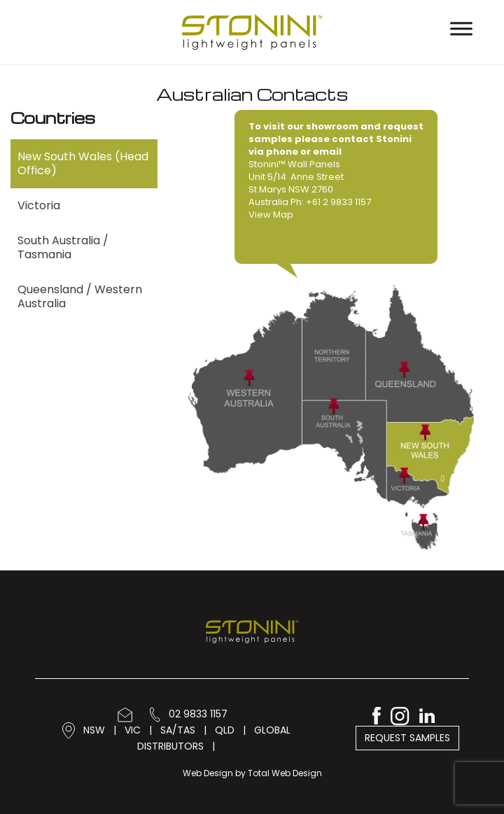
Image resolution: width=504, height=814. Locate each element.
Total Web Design (285, 773)
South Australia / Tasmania (63, 247)
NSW (94, 729)
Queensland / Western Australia (80, 296)
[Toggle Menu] (461, 28)
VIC (133, 729)
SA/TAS (178, 729)
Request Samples (407, 738)
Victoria (39, 205)
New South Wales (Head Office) (83, 163)
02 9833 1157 (189, 714)
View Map (271, 215)
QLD (225, 729)
